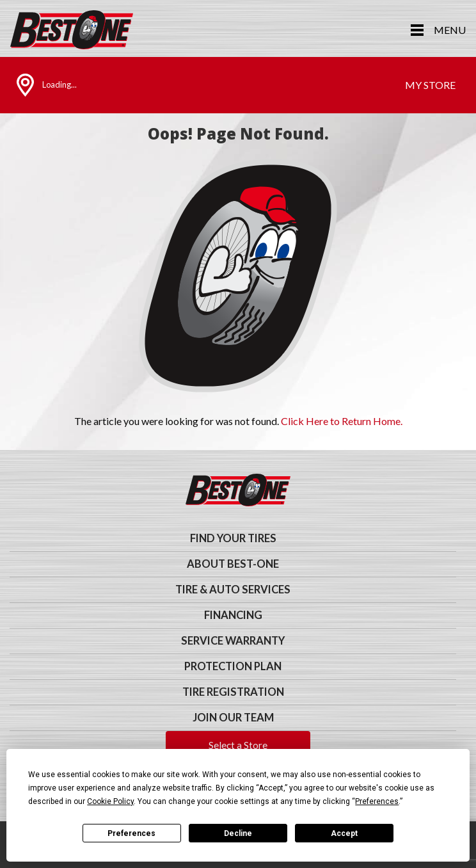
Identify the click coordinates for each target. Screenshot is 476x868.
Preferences (131, 833)
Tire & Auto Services (233, 590)
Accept (344, 833)
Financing (233, 615)
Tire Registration (233, 692)
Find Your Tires (233, 538)
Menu (450, 30)
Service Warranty (233, 641)
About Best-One (233, 564)
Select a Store (238, 745)
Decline (238, 833)
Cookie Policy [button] (110, 801)
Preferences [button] (377, 801)
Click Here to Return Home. (342, 421)
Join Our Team (233, 718)
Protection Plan (233, 666)
